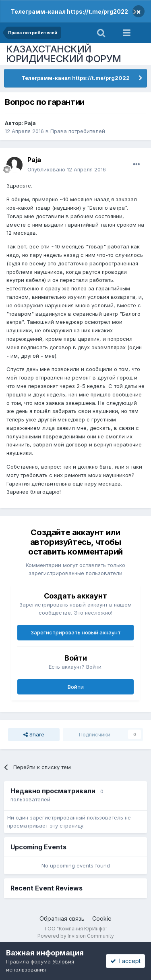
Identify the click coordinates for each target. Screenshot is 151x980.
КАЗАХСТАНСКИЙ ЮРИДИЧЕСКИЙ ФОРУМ (64, 54)
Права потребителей (78, 131)
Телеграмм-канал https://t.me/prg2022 (69, 11)
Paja (30, 123)
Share (34, 734)
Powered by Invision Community (76, 936)
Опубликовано (67, 169)
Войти (76, 687)
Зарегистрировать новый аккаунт (76, 632)
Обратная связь (62, 918)
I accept (125, 961)
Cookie (102, 918)
